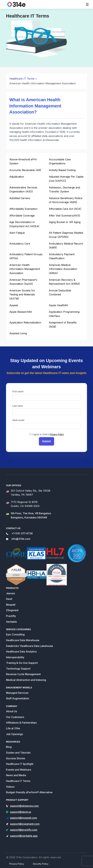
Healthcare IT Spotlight (20, 764)
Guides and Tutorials (18, 753)
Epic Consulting (15, 634)
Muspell (11, 605)
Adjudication (17, 177)
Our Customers (15, 717)
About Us (12, 711)
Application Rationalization (25, 322)
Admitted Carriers (20, 198)
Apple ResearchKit (21, 312)
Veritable (11, 622)
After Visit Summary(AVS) (65, 216)
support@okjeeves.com (24, 806)
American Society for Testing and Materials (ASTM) (22, 295)
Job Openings (14, 734)
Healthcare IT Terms (22, 79)
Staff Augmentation (18, 698)
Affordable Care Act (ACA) (65, 209)
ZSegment (12, 610)
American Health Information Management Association (25, 269)
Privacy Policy (57, 434)
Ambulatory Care (20, 244)
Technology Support (18, 669)
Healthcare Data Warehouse (23, 640)
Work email (18, 420)
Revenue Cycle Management (23, 674)
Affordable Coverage (22, 216)
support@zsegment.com (25, 824)
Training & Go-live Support (22, 663)
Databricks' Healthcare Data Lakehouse (30, 646)
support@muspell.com (23, 818)
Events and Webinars (19, 770)
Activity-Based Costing (62, 170)
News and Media (16, 775)
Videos (10, 787)
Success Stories (16, 758)
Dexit (9, 599)
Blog (9, 747)
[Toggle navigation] (87, 4)
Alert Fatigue (17, 233)
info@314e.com (21, 539)
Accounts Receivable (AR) (25, 170)
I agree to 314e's (48, 434)
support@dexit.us (21, 812)
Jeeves (10, 593)
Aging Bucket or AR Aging (65, 222)
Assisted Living (18, 333)
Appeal (14, 305)
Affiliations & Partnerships (21, 723)
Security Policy (41, 864)
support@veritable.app (24, 836)
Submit (46, 441)
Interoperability (15, 657)
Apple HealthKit (58, 305)
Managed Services (17, 693)
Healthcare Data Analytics (21, 652)
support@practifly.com (24, 830)
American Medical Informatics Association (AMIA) (63, 269)
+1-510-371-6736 (22, 533)
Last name (18, 406)
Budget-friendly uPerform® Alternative (29, 792)
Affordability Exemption (23, 209)
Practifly (11, 616)
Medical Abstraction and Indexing (26, 680)
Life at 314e (13, 728)
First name (18, 392)
